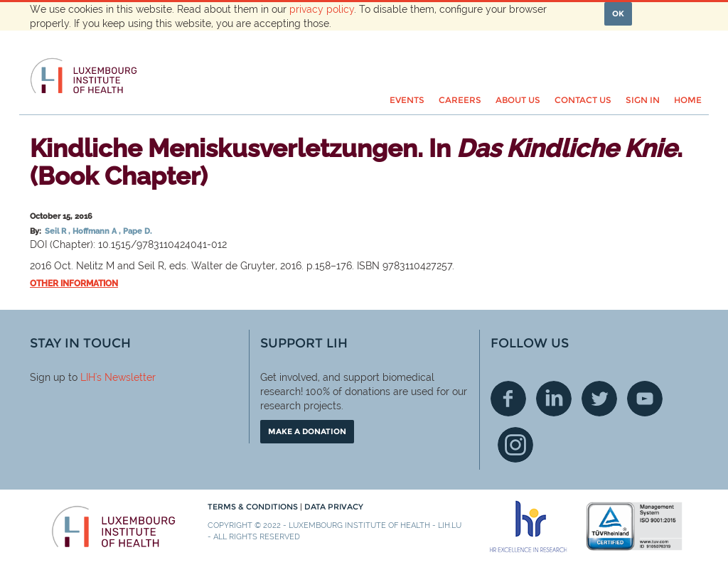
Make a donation (307, 431)
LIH (88, 377)
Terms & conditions (254, 507)
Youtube (645, 399)
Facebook (508, 399)
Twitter (599, 399)
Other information (74, 284)
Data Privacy (334, 507)
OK (618, 14)
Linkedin (554, 399)
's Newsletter (125, 377)
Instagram (515, 445)
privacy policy (322, 9)
